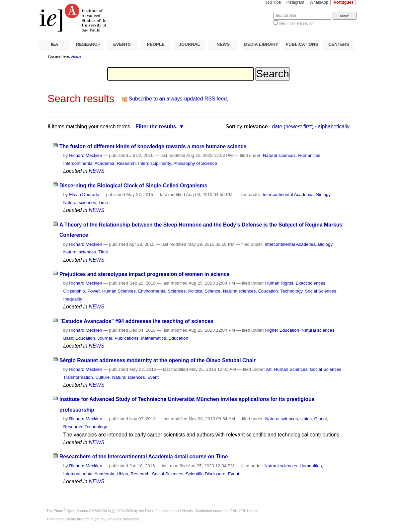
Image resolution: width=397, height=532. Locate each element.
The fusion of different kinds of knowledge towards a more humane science (153, 146)
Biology (323, 195)
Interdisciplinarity (155, 163)
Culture (102, 377)
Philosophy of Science (195, 163)
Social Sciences (321, 291)
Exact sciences (311, 283)
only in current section (297, 23)
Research (126, 163)
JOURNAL (190, 44)
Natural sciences (279, 155)
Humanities (309, 155)
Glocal (320, 419)
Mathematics (153, 338)
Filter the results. (157, 127)
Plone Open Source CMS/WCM (80, 511)
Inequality (73, 299)
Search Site (257, 12)
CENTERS (339, 44)
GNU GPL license (244, 511)
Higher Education (282, 330)
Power (93, 291)
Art (269, 369)
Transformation (78, 377)
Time (103, 202)
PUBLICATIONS (302, 44)
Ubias (306, 419)
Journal (105, 338)
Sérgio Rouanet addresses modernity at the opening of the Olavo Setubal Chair (158, 360)
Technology (291, 291)
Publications (126, 338)
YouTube (273, 2)
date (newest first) (293, 127)
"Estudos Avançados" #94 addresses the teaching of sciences (136, 321)
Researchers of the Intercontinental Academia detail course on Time (144, 457)
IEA (54, 44)
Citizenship (74, 291)
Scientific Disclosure (206, 474)
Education (268, 291)
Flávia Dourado (84, 195)
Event (153, 377)
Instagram (295, 2)
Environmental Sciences (162, 291)
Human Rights (279, 283)
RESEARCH (88, 44)
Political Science (204, 291)
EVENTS (122, 44)
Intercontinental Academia (89, 163)
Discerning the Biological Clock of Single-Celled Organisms (133, 186)
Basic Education (79, 338)
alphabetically (334, 127)
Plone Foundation (159, 511)
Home (77, 56)
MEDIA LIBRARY (261, 44)
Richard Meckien (86, 155)
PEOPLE (156, 44)
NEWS (223, 44)
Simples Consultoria (122, 519)
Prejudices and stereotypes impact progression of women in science (145, 274)
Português (344, 2)
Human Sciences (119, 291)
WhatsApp (319, 2)
